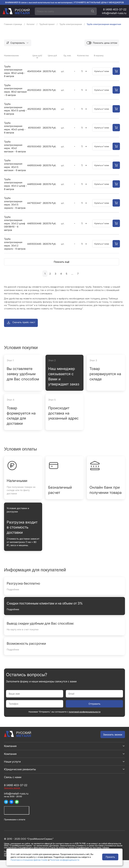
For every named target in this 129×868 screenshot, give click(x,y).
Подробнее (13, 589)
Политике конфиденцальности (65, 860)
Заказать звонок (113, 734)
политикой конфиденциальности (85, 712)
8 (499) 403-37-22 (115, 9)
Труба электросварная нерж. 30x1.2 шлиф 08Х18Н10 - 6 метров (15, 223)
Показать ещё (62, 262)
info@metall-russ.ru (114, 13)
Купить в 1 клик (102, 71)
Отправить (94, 704)
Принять (110, 857)
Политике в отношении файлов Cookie (29, 860)
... (72, 274)
